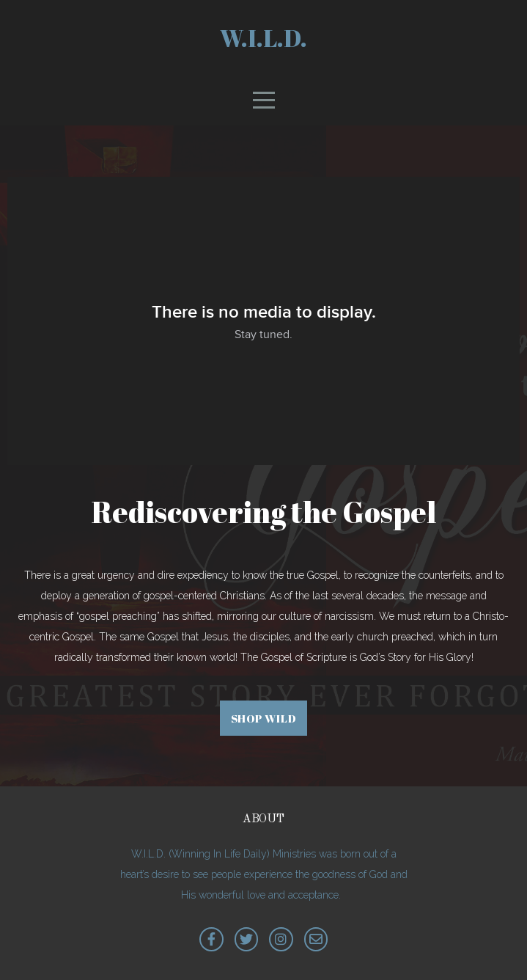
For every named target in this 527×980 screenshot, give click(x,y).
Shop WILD (264, 718)
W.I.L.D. (263, 38)
